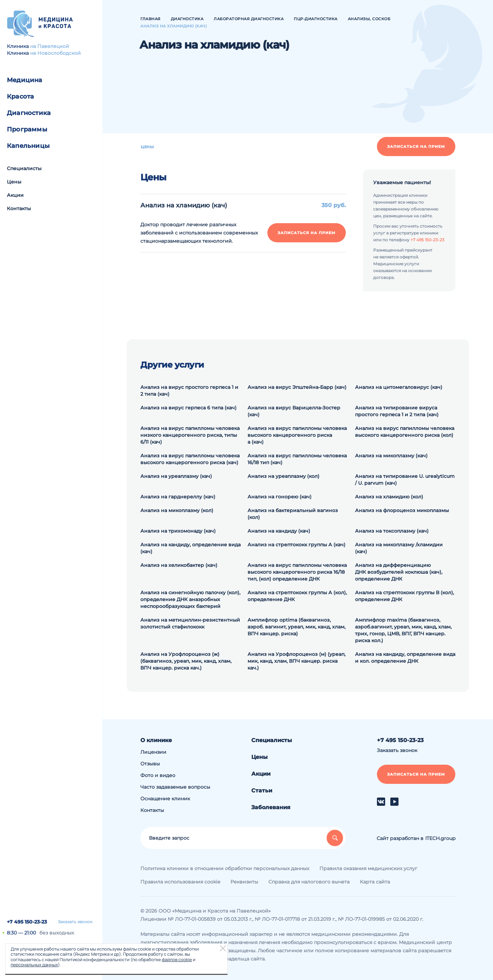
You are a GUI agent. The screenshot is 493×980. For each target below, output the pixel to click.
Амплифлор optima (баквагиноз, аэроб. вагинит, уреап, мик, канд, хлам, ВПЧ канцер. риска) (296, 627)
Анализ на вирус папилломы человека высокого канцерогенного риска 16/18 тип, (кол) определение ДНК (297, 572)
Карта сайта (375, 882)
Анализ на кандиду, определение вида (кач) (191, 548)
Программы (27, 129)
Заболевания (271, 807)
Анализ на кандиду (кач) (279, 531)
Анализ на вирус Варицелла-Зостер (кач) (294, 411)
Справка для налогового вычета (309, 882)
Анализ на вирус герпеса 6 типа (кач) (188, 408)
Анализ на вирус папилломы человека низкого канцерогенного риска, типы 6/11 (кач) (190, 435)
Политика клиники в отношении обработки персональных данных (225, 868)
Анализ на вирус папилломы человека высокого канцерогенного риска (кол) (405, 432)
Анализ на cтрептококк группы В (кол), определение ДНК (404, 596)
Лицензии (153, 752)
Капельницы (28, 146)
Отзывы (150, 764)
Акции (15, 195)
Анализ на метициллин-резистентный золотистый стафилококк (190, 623)
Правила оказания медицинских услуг (368, 868)
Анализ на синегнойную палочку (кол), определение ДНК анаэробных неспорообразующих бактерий (190, 599)
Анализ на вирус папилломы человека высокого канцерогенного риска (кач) (190, 459)
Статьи (262, 791)
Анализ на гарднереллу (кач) (178, 497)
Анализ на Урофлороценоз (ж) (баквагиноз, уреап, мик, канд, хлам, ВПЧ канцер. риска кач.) (186, 661)
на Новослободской (55, 53)
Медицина (25, 80)
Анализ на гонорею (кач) (280, 497)
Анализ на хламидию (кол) (389, 497)
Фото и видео (158, 775)
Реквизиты (244, 882)
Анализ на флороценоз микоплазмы (402, 510)
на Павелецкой (50, 46)
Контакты (19, 208)
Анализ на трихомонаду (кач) (178, 531)
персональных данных (34, 965)
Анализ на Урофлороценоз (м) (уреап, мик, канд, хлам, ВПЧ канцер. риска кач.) (296, 661)
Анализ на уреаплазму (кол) (283, 476)
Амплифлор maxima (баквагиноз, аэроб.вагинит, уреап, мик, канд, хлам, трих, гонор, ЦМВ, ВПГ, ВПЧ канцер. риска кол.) (403, 630)
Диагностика (29, 113)
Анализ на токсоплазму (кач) (392, 531)
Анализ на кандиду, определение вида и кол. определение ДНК (405, 658)
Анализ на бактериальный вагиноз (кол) (293, 514)
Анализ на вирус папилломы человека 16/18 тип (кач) (297, 459)
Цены (14, 182)
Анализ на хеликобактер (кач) (179, 565)
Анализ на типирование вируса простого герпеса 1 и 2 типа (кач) (397, 411)
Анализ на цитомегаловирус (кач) (399, 387)
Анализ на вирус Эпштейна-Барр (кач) (297, 387)
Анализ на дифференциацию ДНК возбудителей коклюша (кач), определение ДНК (399, 572)
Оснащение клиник (165, 799)
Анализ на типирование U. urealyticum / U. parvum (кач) (405, 480)
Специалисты (24, 168)
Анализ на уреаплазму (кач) (176, 476)
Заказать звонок (75, 922)
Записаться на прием (416, 147)
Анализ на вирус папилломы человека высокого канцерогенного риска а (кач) (297, 435)
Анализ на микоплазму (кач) (391, 456)
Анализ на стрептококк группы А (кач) (296, 545)
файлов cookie (177, 959)
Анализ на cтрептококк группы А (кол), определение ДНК (297, 596)
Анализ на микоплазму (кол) (177, 510)
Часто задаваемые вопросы (175, 787)
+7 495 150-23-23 (27, 922)
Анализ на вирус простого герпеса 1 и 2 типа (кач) (189, 391)
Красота (20, 97)
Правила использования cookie (180, 882)
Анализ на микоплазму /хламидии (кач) (399, 548)
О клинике (156, 740)
